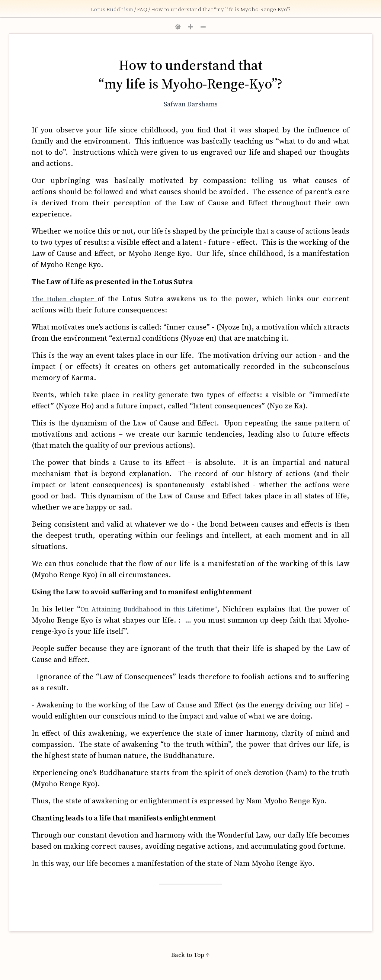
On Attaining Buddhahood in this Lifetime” (149, 609)
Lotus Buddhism (113, 9)
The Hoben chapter (65, 299)
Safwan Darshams (191, 104)
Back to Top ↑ (190, 955)
